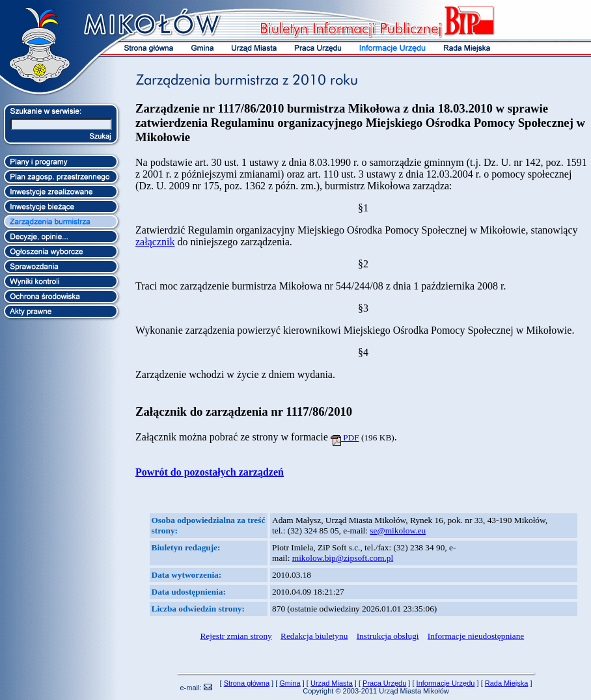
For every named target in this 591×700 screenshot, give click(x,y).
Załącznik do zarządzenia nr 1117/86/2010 (244, 411)
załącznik (155, 242)
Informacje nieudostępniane (476, 636)
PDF (345, 437)
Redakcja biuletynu (314, 636)
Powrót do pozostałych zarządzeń (210, 472)
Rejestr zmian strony (236, 636)
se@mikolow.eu (398, 531)
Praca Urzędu (384, 683)
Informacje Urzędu (446, 683)
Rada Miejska (507, 683)
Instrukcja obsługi (388, 636)
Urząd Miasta (332, 683)
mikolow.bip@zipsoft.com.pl (343, 558)
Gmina (290, 683)
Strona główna (247, 683)
